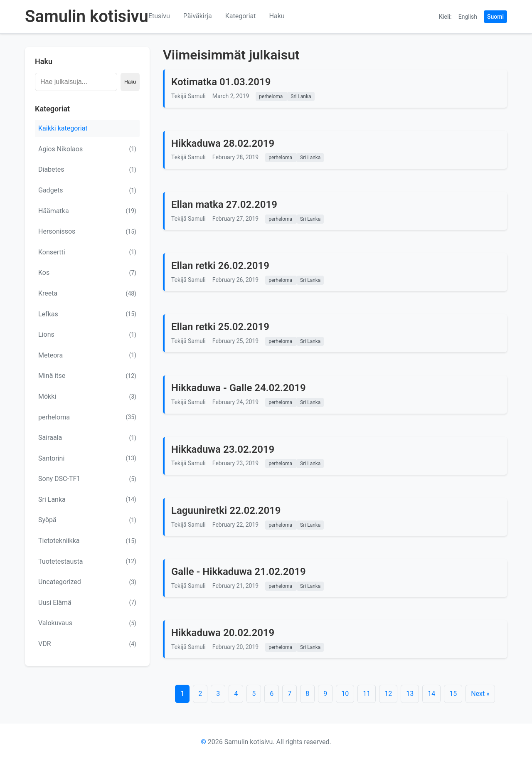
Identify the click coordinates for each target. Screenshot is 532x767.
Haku (277, 16)
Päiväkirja (198, 16)
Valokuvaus (87, 623)
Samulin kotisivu (87, 16)
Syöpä (87, 520)
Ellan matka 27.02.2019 (224, 205)
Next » (480, 694)
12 (388, 694)
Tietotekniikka (87, 541)
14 (431, 694)
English (468, 17)
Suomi (495, 17)
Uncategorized (87, 582)
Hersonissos (87, 232)
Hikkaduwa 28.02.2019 (223, 143)
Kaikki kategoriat (63, 128)
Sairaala (87, 438)
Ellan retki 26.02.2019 (220, 266)
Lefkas (87, 314)
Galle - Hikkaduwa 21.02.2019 (239, 572)
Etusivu (159, 16)
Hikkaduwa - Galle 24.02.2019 (239, 388)
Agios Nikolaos (87, 149)
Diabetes (87, 170)
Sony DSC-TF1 (87, 479)
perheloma (87, 417)
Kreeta (87, 293)
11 (367, 694)
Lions (87, 335)
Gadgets (87, 190)
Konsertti (87, 252)
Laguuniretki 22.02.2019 (226, 511)
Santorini (87, 458)
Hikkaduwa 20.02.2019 (223, 633)
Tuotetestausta (87, 561)
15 (453, 694)
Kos (87, 273)
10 (345, 694)
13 (410, 694)
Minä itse (87, 376)
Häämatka (87, 211)
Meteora (87, 355)
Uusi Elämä (87, 602)
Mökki (87, 397)
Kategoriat (241, 16)
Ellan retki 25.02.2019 (220, 327)
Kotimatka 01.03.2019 (221, 82)
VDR (87, 644)
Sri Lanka (87, 499)
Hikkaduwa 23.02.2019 (223, 449)
